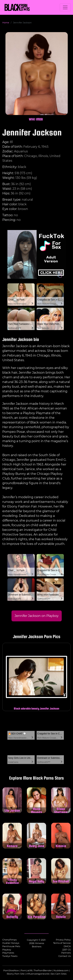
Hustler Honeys (11, 943)
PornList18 (26, 970)
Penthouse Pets (11, 946)
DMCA (67, 946)
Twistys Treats (10, 956)
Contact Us (65, 956)
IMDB (39, 119)
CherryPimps (9, 940)
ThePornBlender (43, 970)
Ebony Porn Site (16, 974)
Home (6, 23)
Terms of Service (62, 943)
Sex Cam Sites (59, 974)
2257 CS (66, 950)
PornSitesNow (11, 970)
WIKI (32, 119)
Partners (66, 953)
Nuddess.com (61, 970)
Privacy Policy (63, 940)
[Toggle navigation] (65, 7)
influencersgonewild (38, 974)
